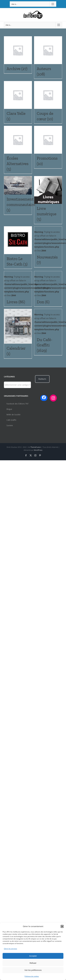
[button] (62, 926)
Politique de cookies (32, 976)
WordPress (38, 450)
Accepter (33, 956)
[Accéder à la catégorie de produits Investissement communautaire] (18, 196)
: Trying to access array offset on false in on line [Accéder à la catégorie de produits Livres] (27, 291)
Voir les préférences (33, 970)
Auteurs (42, 379)
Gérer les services (10, 949)
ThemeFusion (36, 447)
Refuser (33, 963)
